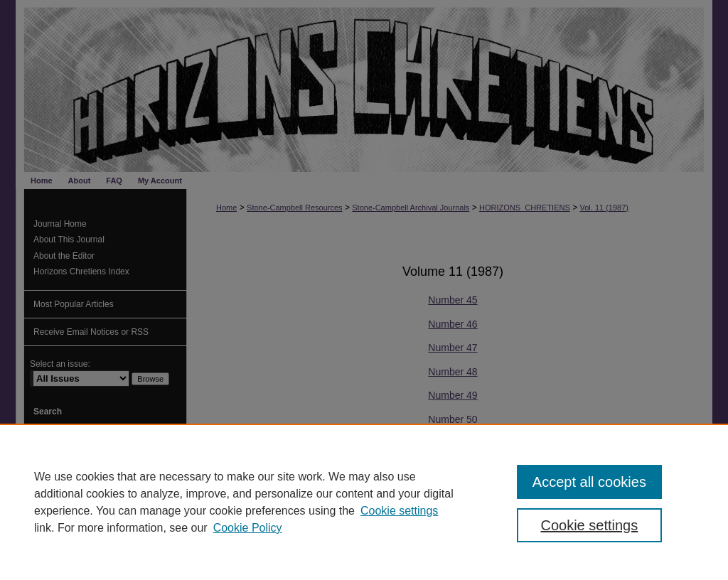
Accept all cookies (589, 482)
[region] (364, 502)
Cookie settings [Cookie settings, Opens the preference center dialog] (589, 525)
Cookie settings (399, 511)
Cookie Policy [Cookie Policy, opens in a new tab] (248, 528)
